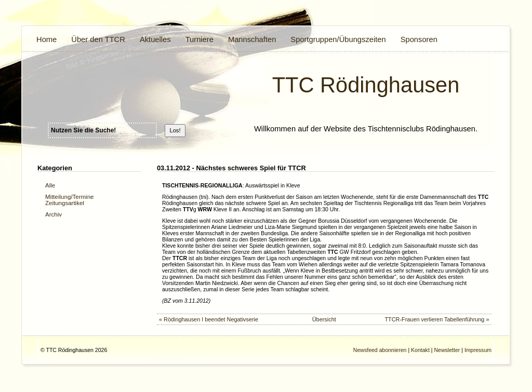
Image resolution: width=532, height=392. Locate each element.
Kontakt (420, 350)
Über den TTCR (98, 39)
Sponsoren (419, 39)
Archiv (54, 214)
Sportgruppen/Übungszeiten (338, 39)
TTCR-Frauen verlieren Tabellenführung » (437, 319)
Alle (50, 185)
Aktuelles (155, 39)
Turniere (199, 39)
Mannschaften (252, 39)
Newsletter (447, 350)
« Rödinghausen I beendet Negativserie (209, 319)
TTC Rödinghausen (366, 85)
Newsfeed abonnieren (380, 350)
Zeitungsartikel (65, 203)
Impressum (478, 350)
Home (46, 39)
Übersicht (324, 319)
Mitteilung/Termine (69, 197)
